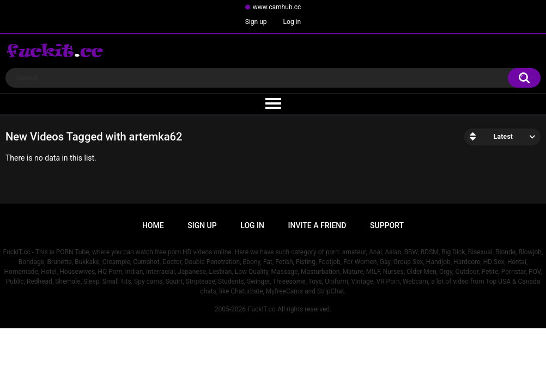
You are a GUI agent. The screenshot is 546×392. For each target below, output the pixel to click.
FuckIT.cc (262, 309)
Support (387, 225)
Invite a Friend (317, 225)
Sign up (256, 22)
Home (153, 225)
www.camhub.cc (277, 7)
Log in (292, 22)
